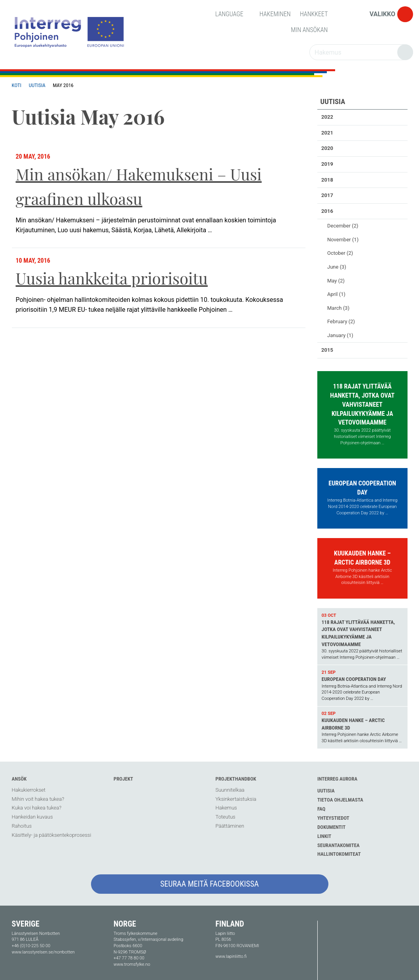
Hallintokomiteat (339, 854)
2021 (327, 133)
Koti (17, 85)
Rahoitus (22, 826)
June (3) (337, 267)
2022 (327, 117)
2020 (327, 148)
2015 (327, 350)
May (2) (336, 281)
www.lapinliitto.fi (231, 956)
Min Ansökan (309, 30)
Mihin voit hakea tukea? (38, 799)
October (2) (340, 253)
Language (233, 14)
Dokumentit (331, 827)
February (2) (341, 321)
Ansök (19, 779)
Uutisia (37, 85)
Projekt (123, 779)
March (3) (338, 308)
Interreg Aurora (337, 779)
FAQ (321, 809)
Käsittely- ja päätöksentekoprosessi (52, 835)
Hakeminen (275, 14)
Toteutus (226, 817)
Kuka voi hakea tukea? (37, 808)
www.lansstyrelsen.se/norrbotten (43, 952)
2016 (327, 211)
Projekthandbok (236, 779)
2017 (327, 195)
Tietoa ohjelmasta (340, 800)
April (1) (336, 294)
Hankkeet (314, 14)
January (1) (340, 335)
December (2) (343, 226)
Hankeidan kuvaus (32, 817)
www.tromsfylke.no (132, 964)
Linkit (324, 836)
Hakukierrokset (29, 790)
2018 (327, 180)
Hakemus (226, 808)
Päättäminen (230, 826)
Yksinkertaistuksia (236, 799)
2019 (327, 164)
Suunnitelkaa (230, 790)
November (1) (343, 240)
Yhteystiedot (333, 818)
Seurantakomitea (338, 845)
